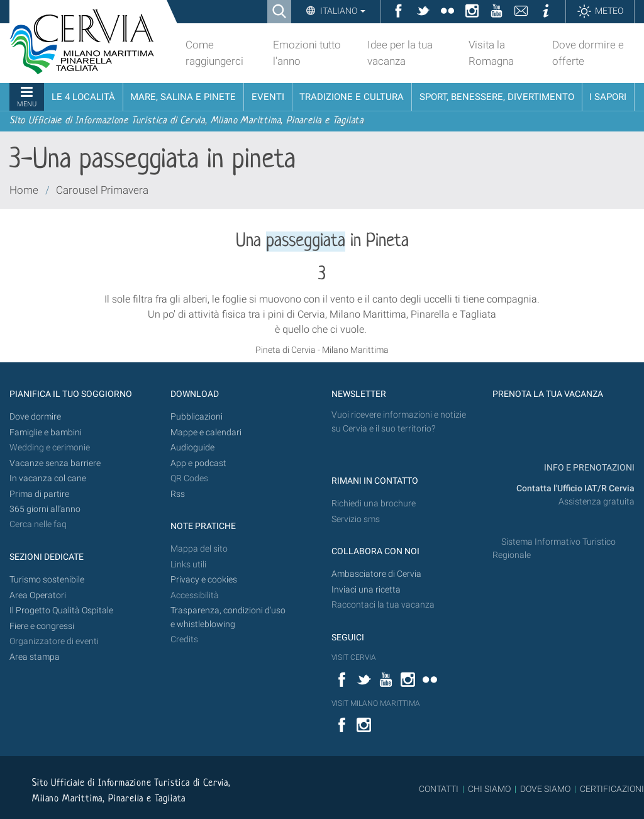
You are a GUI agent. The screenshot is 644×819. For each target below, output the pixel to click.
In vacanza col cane (48, 478)
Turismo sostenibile (47, 580)
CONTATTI (439, 789)
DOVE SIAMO (544, 789)
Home (24, 190)
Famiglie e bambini (46, 432)
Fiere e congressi (42, 626)
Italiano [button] (342, 11)
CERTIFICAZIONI (612, 789)
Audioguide (192, 448)
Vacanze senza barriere (55, 463)
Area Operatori (38, 595)
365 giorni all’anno (45, 509)
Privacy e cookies (204, 580)
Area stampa (35, 657)
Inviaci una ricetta (366, 590)
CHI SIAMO (489, 789)
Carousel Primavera (102, 190)
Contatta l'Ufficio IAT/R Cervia (575, 488)
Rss (178, 494)
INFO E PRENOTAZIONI (588, 468)
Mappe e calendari (206, 432)
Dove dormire (35, 417)
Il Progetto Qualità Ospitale (61, 610)
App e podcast (198, 463)
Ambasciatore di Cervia (376, 574)
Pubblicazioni (197, 417)
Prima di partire (39, 494)
